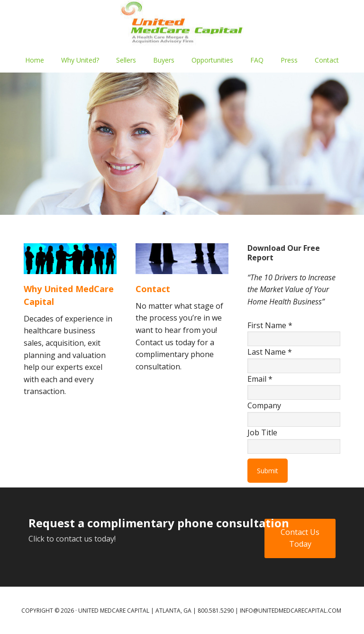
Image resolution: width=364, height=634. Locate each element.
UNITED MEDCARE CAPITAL (182, 24)
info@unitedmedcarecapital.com (291, 611)
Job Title (262, 432)
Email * (260, 379)
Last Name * (270, 352)
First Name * (270, 325)
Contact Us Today (300, 538)
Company (264, 405)
